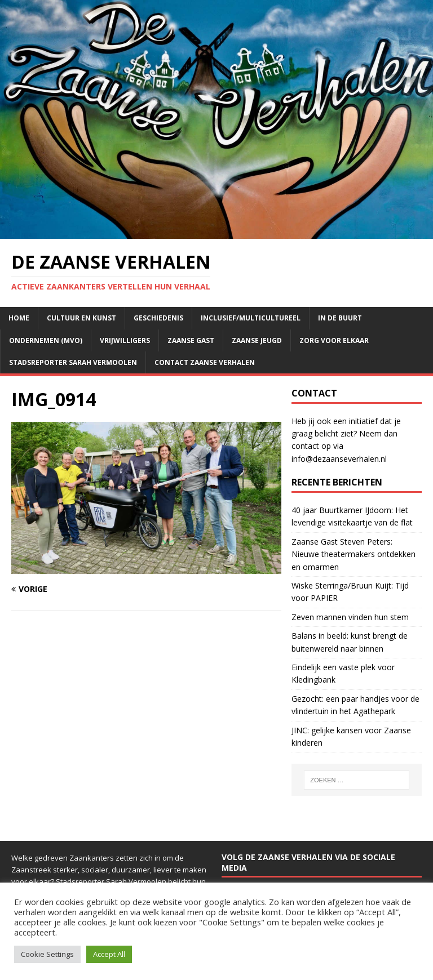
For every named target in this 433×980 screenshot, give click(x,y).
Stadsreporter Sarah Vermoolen (73, 362)
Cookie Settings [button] (47, 954)
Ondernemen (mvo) (46, 340)
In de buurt (340, 318)
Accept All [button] (109, 954)
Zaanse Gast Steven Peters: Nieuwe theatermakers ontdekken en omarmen (354, 554)
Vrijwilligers (125, 340)
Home (19, 318)
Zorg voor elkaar (334, 340)
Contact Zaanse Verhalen (205, 362)
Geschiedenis (158, 318)
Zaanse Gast (191, 340)
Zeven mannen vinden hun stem (350, 617)
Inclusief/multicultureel (251, 318)
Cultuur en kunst (81, 318)
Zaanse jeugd (257, 340)
